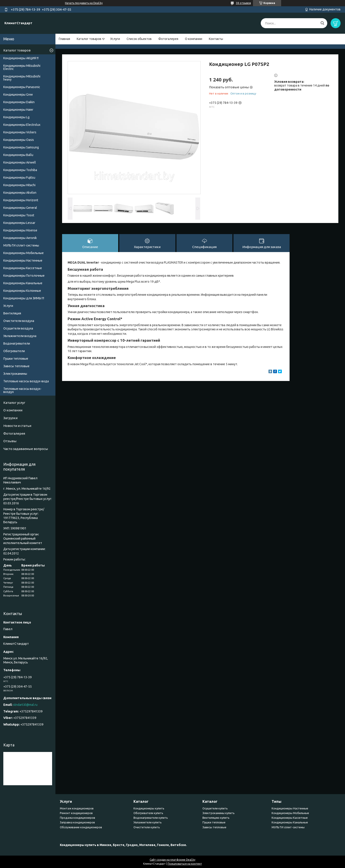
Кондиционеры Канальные (23, 283)
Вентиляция (12, 313)
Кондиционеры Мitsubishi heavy (22, 78)
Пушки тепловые (16, 359)
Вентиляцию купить (216, 818)
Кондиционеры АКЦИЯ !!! (21, 58)
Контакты (216, 39)
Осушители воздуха (18, 328)
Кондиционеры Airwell (20, 162)
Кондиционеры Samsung (21, 147)
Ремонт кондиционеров (76, 813)
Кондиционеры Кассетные (23, 268)
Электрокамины (15, 374)
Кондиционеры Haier (18, 110)
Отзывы (10, 441)
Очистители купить (147, 827)
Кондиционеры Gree (18, 95)
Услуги (115, 39)
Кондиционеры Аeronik (20, 238)
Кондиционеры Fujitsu (19, 178)
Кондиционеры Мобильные (24, 253)
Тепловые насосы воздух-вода (26, 381)
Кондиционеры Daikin (19, 102)
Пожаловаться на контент (185, 864)
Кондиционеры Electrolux (22, 125)
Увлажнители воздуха (20, 336)
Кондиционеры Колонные (22, 291)
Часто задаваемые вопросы (26, 449)
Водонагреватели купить (151, 818)
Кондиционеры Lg (16, 117)
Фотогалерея (168, 39)
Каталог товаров (89, 39)
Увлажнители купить (148, 822)
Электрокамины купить (219, 813)
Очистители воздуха (19, 321)
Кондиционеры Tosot (19, 215)
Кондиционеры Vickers (20, 132)
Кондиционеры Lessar (19, 223)
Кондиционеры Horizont (21, 200)
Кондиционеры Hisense (20, 230)
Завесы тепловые (16, 366)
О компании (194, 39)
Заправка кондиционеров (77, 822)
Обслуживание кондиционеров (81, 827)
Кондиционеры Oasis (19, 140)
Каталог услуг (14, 403)
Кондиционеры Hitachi (19, 185)
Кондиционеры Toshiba (20, 170)
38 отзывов (243, 3)
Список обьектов (139, 39)
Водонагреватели (17, 343)
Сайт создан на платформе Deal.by (172, 860)
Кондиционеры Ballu (18, 155)
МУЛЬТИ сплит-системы (21, 245)
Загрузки (10, 418)
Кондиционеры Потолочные (24, 276)
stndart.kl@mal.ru (25, 705)
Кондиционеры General (20, 208)
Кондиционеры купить (149, 808)
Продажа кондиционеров (77, 818)
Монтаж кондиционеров (77, 808)
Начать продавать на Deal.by (84, 3)
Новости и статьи (17, 426)
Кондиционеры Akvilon (20, 193)
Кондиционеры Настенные (23, 260)
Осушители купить (215, 808)
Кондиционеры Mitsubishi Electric (22, 67)
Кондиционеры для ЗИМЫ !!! (24, 298)
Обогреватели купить (148, 813)
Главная (64, 39)
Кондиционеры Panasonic (22, 87)
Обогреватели (14, 351)
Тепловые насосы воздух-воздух (22, 390)
